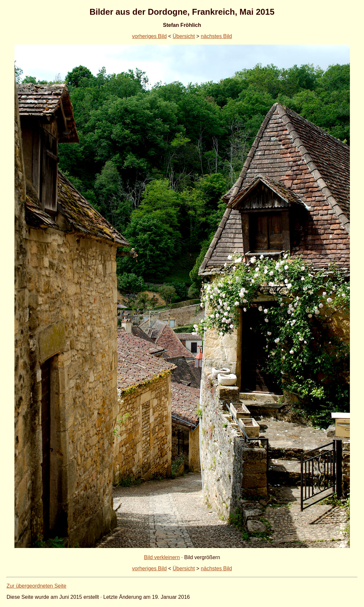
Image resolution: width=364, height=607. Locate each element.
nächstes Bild (216, 36)
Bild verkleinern (162, 557)
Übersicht (184, 36)
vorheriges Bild (149, 36)
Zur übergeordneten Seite (36, 586)
